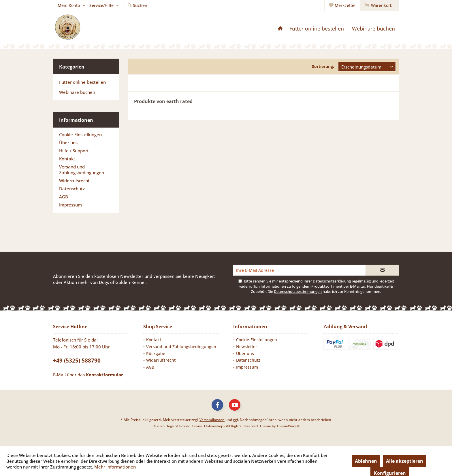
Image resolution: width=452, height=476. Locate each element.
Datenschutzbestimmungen (298, 291)
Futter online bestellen (82, 82)
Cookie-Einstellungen (80, 134)
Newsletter (247, 347)
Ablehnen (366, 461)
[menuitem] (379, 5)
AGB (64, 197)
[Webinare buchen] (373, 29)
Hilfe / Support (74, 151)
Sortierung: (323, 66)
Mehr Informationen (115, 467)
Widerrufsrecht (74, 181)
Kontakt (67, 159)
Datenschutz (72, 189)
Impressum (70, 205)
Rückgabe (156, 353)
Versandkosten (212, 420)
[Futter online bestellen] (317, 29)
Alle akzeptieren (405, 461)
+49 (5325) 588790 (77, 361)
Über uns (68, 143)
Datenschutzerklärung (332, 281)
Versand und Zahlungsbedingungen (82, 170)
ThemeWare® (288, 426)
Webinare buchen (77, 92)
